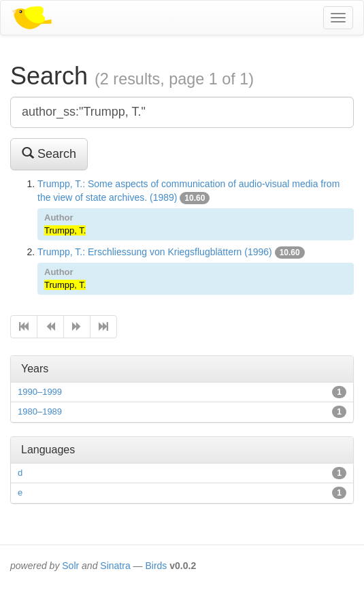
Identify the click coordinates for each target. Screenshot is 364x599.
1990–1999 (40, 392)
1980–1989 (40, 411)
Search (49, 153)
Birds (156, 566)
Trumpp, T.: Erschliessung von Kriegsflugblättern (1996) (155, 252)
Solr (70, 566)
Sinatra (115, 566)
